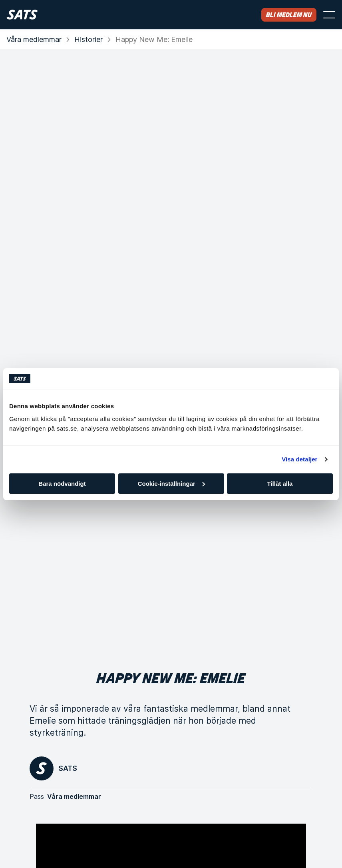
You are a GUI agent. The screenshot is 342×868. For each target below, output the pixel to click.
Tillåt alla (280, 484)
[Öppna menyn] (329, 15)
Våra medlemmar (34, 39)
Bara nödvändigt (62, 484)
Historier (88, 39)
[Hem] (22, 15)
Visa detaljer (299, 459)
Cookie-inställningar (171, 484)
